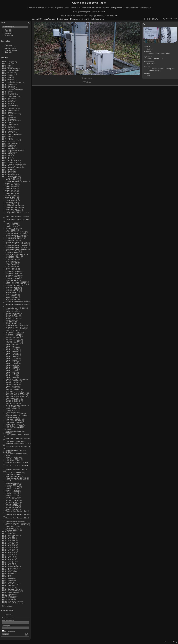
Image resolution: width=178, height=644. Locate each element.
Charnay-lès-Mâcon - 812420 (16, 249)
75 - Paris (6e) (9, 559)
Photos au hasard (11, 50)
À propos (8, 33)
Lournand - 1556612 (13, 339)
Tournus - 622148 (12, 506)
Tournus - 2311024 (12, 501)
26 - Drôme (8, 103)
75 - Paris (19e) (10, 553)
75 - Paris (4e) (9, 556)
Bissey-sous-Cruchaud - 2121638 (17, 216)
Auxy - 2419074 (11, 197)
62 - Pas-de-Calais (11, 161)
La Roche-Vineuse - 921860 (15, 329)
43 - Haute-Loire (10, 133)
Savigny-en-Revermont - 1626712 (17, 480)
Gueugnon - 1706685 (13, 313)
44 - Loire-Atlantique (11, 135)
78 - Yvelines (9, 570)
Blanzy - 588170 (11, 226)
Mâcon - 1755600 (12, 357)
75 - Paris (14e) (10, 544)
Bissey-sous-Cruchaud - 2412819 (17, 220)
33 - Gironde (9, 117)
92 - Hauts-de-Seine (11, 589)
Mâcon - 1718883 (12, 353)
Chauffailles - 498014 (13, 256)
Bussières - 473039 (12, 228)
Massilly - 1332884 (12, 381)
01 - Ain (7, 63)
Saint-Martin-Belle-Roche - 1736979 (18, 443)
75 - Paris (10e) (10, 537)
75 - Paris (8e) (9, 563)
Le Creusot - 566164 (13, 336)
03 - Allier (8, 67)
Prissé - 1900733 (11, 410)
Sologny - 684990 (12, 494)
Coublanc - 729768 (12, 279)
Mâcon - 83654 (11, 374)
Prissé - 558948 (11, 412)
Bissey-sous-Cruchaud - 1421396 (17, 213)
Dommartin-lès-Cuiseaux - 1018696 (18, 301)
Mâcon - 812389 (11, 370)
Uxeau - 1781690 (11, 509)
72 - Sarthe (8, 532)
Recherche (9, 32)
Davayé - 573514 (11, 292)
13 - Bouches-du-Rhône (13, 83)
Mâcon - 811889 (11, 369)
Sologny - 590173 (12, 492)
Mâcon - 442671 (11, 363)
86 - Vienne (8, 582)
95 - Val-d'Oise (10, 594)
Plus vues (8, 45)
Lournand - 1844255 (13, 341)
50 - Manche (9, 145)
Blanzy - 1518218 (12, 223)
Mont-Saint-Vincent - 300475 (15, 395)
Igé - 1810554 (10, 320)
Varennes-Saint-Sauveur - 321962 (17, 518)
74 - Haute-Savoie (11, 535)
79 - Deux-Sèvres (11, 572)
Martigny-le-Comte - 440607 (15, 379)
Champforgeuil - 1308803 (14, 237)
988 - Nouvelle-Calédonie (13, 603)
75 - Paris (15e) (10, 546)
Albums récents (10, 48)
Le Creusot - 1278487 (13, 332)
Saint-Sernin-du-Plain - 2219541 (17, 466)
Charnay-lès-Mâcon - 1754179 (16, 246)
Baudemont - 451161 (13, 209)
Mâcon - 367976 (11, 362)
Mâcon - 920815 (11, 377)
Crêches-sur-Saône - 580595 (16, 282)
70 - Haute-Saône (11, 174)
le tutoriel (101, 12)
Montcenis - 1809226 (13, 402)
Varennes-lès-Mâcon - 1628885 (16, 523)
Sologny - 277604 (12, 488)
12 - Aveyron (9, 81)
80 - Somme (9, 573)
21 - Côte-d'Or (9, 95)
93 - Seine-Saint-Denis (12, 591)
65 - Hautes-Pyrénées (12, 166)
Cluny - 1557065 (11, 261)
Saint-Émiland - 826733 (14, 426)
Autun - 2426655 (11, 187)
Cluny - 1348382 (11, 259)
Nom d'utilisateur (8, 621)
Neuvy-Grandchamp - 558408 (16, 405)
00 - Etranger (9, 62)
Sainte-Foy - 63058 (12, 474)
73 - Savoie (8, 533)
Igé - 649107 (10, 322)
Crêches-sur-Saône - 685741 (16, 284)
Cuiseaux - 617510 (12, 289)
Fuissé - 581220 (11, 311)
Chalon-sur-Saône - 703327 (15, 233)
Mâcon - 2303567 (12, 360)
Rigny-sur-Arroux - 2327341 (15, 416)
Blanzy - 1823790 (12, 225)
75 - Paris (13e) (10, 542)
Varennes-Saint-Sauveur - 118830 (17, 511)
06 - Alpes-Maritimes (12, 70)
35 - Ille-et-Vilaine (10, 121)
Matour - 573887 (11, 388)
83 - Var (7, 577)
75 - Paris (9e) (9, 565)
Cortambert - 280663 (13, 272)
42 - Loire (8, 131)
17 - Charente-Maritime (12, 89)
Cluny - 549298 (11, 266)
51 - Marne (8, 147)
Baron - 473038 (11, 204)
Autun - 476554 (11, 188)
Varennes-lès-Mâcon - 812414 (16, 525)
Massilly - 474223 (12, 383)
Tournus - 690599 (12, 507)
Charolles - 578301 (12, 251)
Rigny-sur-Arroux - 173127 (15, 414)
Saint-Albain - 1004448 (13, 419)
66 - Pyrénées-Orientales (13, 168)
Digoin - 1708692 (11, 294)
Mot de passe (7, 626)
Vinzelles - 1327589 (12, 528)
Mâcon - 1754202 (12, 355)
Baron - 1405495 (11, 200)
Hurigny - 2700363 (12, 318)
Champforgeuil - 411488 (14, 239)
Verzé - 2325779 (11, 527)
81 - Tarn (7, 575)
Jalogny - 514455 (11, 324)
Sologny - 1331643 (12, 487)
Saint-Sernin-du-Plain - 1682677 (17, 462)
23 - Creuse (8, 98)
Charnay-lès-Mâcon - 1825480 (16, 247)
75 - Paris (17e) (10, 549)
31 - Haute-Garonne (11, 114)
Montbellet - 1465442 (13, 400)
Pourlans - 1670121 (12, 178)
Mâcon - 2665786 (12, 180)
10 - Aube (8, 77)
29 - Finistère (9, 107)
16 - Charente (9, 88)
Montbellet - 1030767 (13, 398)
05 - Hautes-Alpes (11, 69)
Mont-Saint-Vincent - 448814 (15, 396)
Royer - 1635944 (11, 417)
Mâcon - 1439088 (12, 350)
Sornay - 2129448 (12, 497)
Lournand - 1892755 (13, 343)
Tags (7, 30)
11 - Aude (8, 79)
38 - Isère (8, 126)
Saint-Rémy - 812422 (13, 459)
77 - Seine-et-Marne (11, 568)
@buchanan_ (98, 16)
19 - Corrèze (9, 93)
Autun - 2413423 (11, 185)
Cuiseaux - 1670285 (12, 285)
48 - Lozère (8, 141)
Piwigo (175, 642)
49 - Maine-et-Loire (11, 143)
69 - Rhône (8, 173)
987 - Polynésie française (13, 601)
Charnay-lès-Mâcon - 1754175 (16, 244)
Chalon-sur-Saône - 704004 (15, 235)
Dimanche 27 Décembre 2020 (158, 54)
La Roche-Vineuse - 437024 (15, 325)
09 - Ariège (8, 76)
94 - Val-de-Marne (11, 592)
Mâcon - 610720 (11, 365)
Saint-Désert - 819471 (13, 422)
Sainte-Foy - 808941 (13, 476)
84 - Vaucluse (9, 579)
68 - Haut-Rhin (10, 171)
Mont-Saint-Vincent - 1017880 (16, 393)
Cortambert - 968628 (13, 275)
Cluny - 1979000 (11, 263)
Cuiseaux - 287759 (12, 287)
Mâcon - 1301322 (12, 346)
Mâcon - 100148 (11, 344)
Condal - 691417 (11, 270)
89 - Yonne (8, 585)
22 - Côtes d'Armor (11, 96)
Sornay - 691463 (11, 499)
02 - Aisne (8, 65)
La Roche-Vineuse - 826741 (15, 327)
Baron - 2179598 (11, 202)
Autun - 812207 (11, 192)
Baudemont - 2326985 (13, 207)
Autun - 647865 (11, 190)
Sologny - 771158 (12, 495)
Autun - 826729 (11, 194)
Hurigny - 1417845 (12, 315)
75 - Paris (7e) (9, 561)
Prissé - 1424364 (11, 407)
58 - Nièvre (8, 154)
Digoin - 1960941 (11, 296)
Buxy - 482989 (11, 230)
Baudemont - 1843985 (13, 206)
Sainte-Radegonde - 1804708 (16, 478)
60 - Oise (8, 157)
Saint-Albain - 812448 (13, 421)
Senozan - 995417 (12, 485)
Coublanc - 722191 (12, 277)
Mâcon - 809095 (11, 367)
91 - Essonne (9, 587)
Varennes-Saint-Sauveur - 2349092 (18, 514)
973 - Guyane (9, 598)
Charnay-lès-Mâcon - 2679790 (16, 181)
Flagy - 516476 (11, 310)
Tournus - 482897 (12, 504)
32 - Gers (8, 115)
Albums (4, 58)
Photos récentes (11, 47)
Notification (9, 35)
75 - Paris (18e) (10, 551)
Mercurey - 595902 (12, 391)
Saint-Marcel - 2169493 (14, 442)
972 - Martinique (10, 596)
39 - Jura (7, 128)
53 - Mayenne (9, 148)
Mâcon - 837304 (11, 376)
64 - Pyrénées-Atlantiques (13, 164)
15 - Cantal (8, 86)
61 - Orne (8, 159)
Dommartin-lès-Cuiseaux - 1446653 (18, 305)
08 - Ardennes (9, 74)
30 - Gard (8, 112)
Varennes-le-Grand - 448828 (15, 521)
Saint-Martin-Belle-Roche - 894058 (18, 447)
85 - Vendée (9, 580)
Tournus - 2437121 (12, 502)
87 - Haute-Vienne (11, 584)
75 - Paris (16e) (10, 547)
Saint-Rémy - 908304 (13, 461)
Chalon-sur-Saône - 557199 (15, 232)
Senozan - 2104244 (12, 483)
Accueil (36, 19)
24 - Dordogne (9, 100)
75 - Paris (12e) (10, 540)
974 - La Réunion (10, 599)
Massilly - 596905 (12, 384)
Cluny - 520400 (11, 265)
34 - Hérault (8, 119)
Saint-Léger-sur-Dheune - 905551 (17, 435)
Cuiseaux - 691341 (12, 291)
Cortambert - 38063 (12, 273)
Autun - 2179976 (11, 183)
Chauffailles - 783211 (13, 258)
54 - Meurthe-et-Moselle (13, 150)
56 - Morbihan (9, 152)
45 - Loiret (8, 136)
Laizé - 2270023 (11, 331)
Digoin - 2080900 (11, 298)
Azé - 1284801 (11, 199)
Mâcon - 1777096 (12, 358)
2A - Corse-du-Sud (11, 109)
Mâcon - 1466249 (12, 351)
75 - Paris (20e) (10, 554)
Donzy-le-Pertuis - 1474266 (15, 308)
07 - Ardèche (9, 72)
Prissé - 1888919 (11, 409)
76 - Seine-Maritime (11, 566)
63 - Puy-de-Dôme (11, 162)
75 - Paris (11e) (10, 539)
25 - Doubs (8, 102)
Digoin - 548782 (11, 299)
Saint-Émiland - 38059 (13, 424)
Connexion (9, 615)
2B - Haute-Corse (11, 110)
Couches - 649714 (12, 280)
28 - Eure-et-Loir (10, 105)
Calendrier (9, 52)
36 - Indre (8, 122)
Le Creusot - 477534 (13, 334)
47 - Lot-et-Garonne (11, 140)
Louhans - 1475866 (12, 337)
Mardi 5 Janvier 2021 (155, 59)
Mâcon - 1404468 (12, 348)
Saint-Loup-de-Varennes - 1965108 (18, 438)
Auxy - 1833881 (11, 195)
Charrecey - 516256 (12, 252)
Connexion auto (9, 631)
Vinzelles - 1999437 (12, 530)
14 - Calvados (9, 84)
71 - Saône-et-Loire (11, 176)
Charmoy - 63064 (12, 240)
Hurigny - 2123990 (12, 317)
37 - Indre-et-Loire (11, 124)
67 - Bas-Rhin (9, 169)
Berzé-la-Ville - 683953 (13, 211)
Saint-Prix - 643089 (12, 457)
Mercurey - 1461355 (12, 390)
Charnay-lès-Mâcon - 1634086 (16, 242)
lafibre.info (114, 16)
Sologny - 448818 (12, 490)
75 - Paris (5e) (9, 558)
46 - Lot (7, 138)
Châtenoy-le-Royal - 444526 (15, 254)
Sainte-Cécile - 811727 (13, 473)
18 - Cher (8, 91)
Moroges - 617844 (12, 403)
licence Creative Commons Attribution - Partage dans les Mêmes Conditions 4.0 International (116, 8)
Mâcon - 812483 (11, 372)
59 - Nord (8, 155)
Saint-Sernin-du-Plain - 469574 (16, 469)
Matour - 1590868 (12, 386)
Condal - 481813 (11, 268)
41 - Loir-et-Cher (10, 129)
